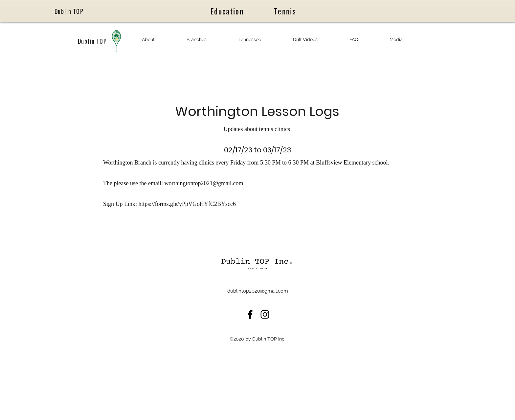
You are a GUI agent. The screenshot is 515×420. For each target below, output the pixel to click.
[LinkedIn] (265, 314)
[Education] (228, 11)
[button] (148, 40)
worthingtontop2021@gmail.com (204, 183)
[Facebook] (250, 314)
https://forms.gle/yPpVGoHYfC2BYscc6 (188, 204)
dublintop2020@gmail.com (258, 291)
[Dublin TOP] (70, 11)
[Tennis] (286, 11)
